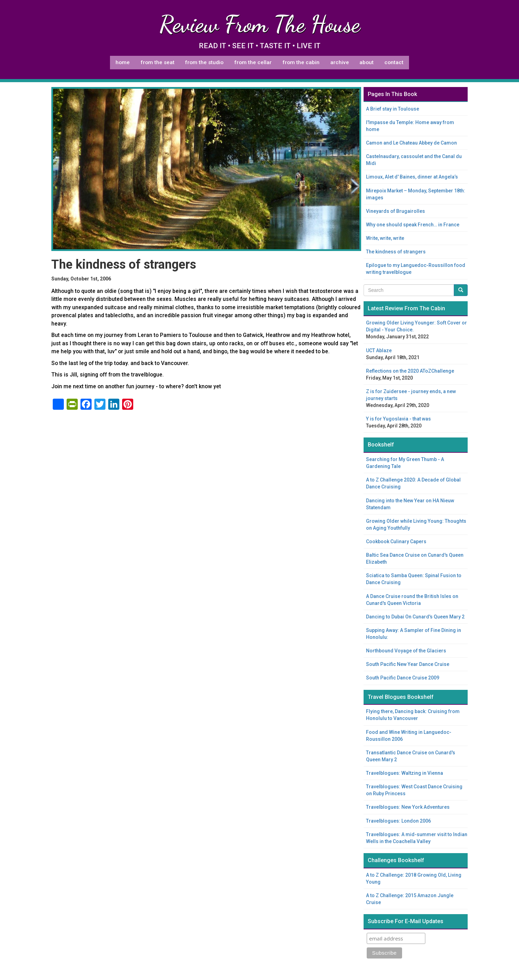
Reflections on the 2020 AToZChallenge (410, 371)
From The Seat (158, 62)
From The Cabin (301, 62)
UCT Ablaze (379, 350)
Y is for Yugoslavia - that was (398, 419)
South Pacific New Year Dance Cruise (408, 664)
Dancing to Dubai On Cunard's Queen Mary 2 (415, 617)
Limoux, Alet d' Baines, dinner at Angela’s (412, 177)
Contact (394, 62)
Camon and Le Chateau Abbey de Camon (411, 143)
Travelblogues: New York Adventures (408, 807)
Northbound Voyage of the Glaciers (406, 651)
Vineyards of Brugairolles (395, 211)
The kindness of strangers (396, 252)
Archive (340, 62)
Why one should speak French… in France (413, 225)
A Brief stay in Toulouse (393, 109)
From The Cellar (253, 62)
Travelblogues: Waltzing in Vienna (405, 773)
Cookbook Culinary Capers (396, 541)
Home (123, 62)
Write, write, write (385, 238)
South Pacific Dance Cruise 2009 (403, 678)
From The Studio (204, 62)
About (367, 62)
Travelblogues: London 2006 (398, 821)
